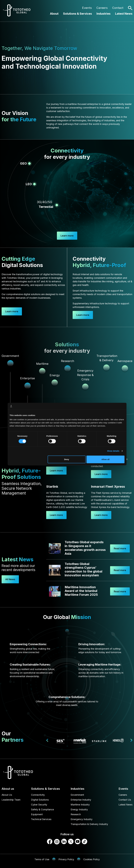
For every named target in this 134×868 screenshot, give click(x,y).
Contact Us (125, 800)
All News (10, 579)
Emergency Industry (82, 819)
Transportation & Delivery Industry (89, 824)
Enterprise (28, 378)
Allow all (106, 459)
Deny (67, 459)
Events (87, 8)
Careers (102, 8)
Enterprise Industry (81, 800)
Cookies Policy (91, 859)
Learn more (12, 311)
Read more (120, 548)
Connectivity (38, 795)
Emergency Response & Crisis (85, 375)
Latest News (124, 14)
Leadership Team (11, 800)
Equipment (37, 814)
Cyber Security (39, 805)
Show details (113, 451)
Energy (55, 375)
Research (76, 814)
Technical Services (41, 819)
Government (77, 795)
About (54, 14)
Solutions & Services (77, 14)
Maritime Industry (80, 805)
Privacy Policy (66, 859)
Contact (118, 8)
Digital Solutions (40, 800)
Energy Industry (79, 809)
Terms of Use (42, 859)
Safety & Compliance (42, 809)
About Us (7, 795)
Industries (104, 14)
